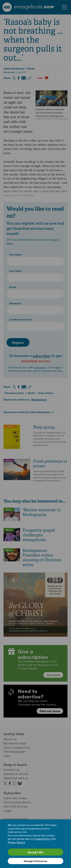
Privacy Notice (16, 842)
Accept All (36, 852)
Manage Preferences (35, 861)
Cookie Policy (42, 839)
